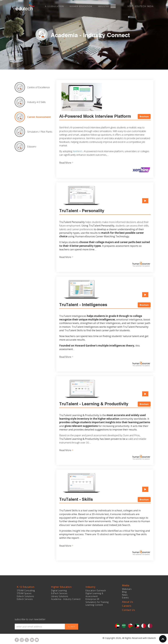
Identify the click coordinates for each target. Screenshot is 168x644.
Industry (104, 6)
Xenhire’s (78, 151)
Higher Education (81, 6)
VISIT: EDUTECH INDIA (141, 6)
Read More (66, 162)
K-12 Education (54, 6)
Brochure (144, 116)
